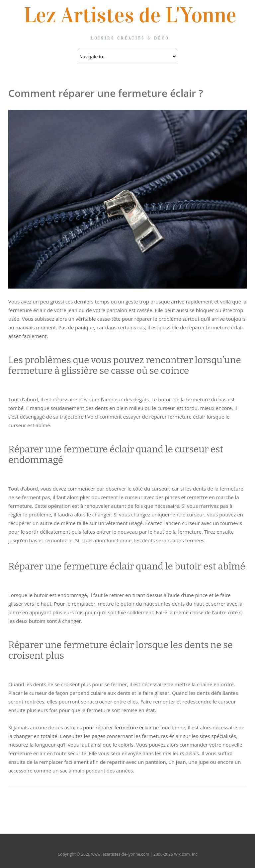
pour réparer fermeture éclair (117, 727)
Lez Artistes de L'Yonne (130, 15)
